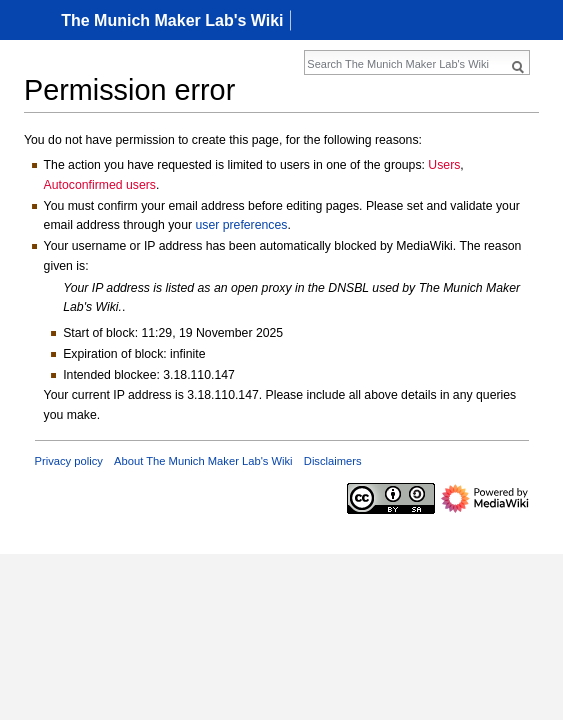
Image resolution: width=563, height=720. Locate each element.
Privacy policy (69, 461)
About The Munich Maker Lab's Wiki (203, 461)
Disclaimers (333, 461)
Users (444, 165)
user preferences (241, 225)
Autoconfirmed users (100, 185)
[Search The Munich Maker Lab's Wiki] (406, 64)
